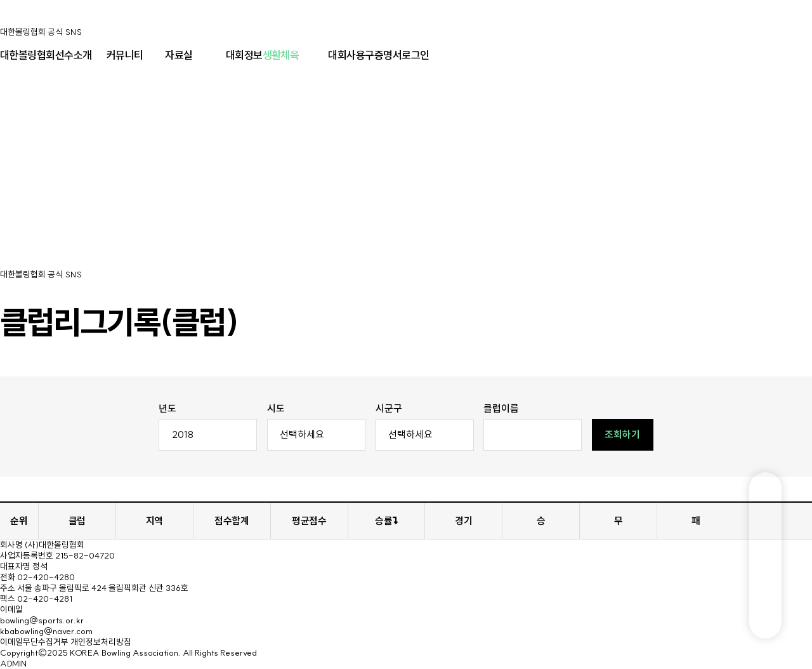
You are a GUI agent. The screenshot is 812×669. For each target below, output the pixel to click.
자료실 (179, 55)
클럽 (77, 521)
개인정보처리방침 (101, 642)
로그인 (415, 55)
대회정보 (244, 55)
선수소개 (74, 55)
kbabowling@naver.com (46, 631)
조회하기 (622, 434)
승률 (386, 521)
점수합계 (232, 521)
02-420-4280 (46, 577)
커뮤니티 (125, 55)
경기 (463, 521)
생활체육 (281, 55)
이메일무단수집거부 (34, 642)
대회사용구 (351, 55)
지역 (154, 521)
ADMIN (13, 664)
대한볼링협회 (28, 55)
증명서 (388, 55)
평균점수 (309, 521)
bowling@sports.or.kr (42, 620)
